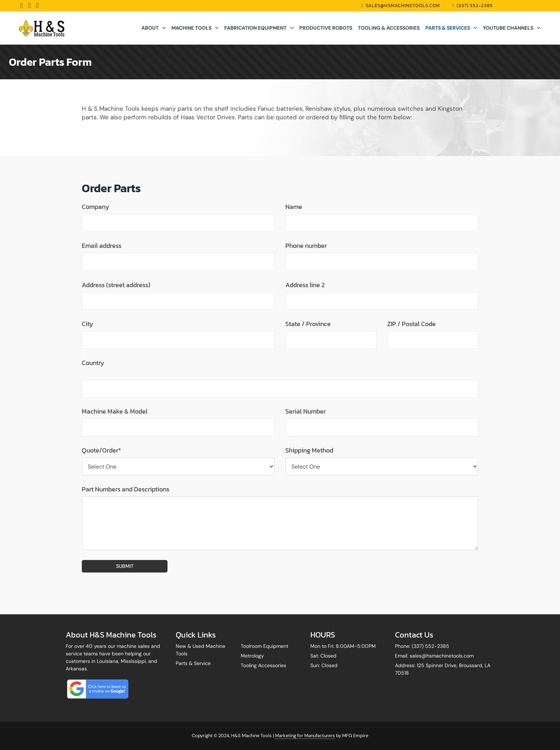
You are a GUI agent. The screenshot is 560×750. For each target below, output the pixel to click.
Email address (102, 246)
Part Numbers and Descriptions (126, 490)
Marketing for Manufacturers (305, 736)
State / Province (308, 324)
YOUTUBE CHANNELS (512, 28)
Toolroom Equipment (264, 646)
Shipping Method (309, 451)
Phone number (306, 246)
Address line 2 (305, 285)
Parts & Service (193, 663)
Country (93, 363)
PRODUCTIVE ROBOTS (326, 28)
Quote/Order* (101, 451)
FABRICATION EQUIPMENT (259, 28)
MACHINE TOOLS (195, 28)
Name (294, 207)
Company (96, 207)
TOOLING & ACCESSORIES (389, 28)
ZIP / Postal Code (411, 324)
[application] (162, 28)
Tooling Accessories (263, 665)
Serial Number (306, 411)
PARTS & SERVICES (451, 28)
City (87, 324)
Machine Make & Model (115, 411)
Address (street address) (116, 285)
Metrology (252, 656)
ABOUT (154, 28)
